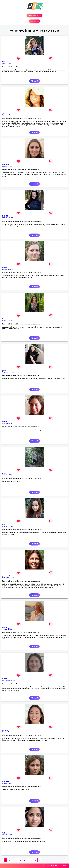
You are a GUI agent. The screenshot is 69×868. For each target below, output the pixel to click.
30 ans (11, 423)
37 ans (11, 115)
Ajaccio (5, 629)
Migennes (5, 372)
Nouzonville (6, 680)
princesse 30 (6, 576)
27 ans (9, 64)
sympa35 (5, 730)
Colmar (5, 783)
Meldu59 (5, 216)
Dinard (4, 732)
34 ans (10, 475)
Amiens (5, 835)
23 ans (10, 629)
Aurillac (5, 475)
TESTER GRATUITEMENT (35, 15)
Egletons (5, 115)
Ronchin (5, 218)
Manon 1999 (6, 782)
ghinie (4, 473)
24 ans (12, 372)
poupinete (5, 165)
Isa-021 (5, 525)
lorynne (5, 422)
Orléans (5, 269)
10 (39, 860)
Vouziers (5, 423)
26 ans (11, 218)
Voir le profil (34, 81)
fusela (4, 62)
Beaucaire (5, 578)
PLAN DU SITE (55, 866)
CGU (48, 866)
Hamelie (5, 319)
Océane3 (5, 627)
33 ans (13, 680)
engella (5, 267)
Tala (4, 113)
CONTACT (64, 866)
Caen (4, 64)
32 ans (10, 166)
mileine (5, 679)
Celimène (5, 833)
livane (4, 370)
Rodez (4, 321)
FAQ (44, 866)
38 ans (10, 269)
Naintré (5, 166)
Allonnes (5, 526)
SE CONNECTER (34, 21)
